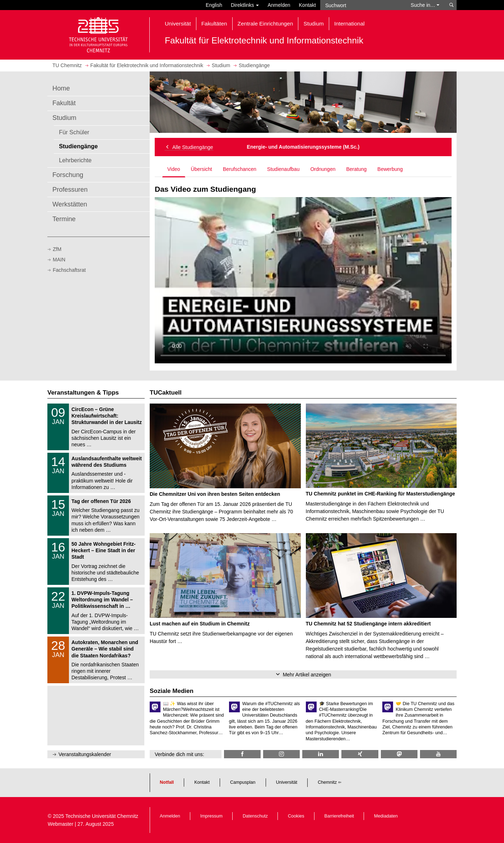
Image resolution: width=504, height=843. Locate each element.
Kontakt (307, 5)
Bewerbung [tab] (390, 169)
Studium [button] (313, 24)
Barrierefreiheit (339, 816)
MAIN (59, 260)
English (214, 5)
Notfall (167, 782)
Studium (64, 118)
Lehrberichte (75, 160)
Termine (64, 219)
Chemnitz (327, 782)
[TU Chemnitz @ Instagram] (281, 754)
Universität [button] (178, 24)
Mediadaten (386, 816)
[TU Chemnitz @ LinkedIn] (321, 754)
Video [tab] (174, 169)
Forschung (68, 175)
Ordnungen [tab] (323, 169)
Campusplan (243, 782)
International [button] (349, 24)
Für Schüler (74, 132)
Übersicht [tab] (202, 169)
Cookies (296, 816)
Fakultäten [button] (214, 24)
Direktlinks (245, 5)
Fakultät (64, 103)
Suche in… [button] (425, 5)
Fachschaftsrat (69, 270)
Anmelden (279, 5)
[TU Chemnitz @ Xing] (360, 754)
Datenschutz (255, 816)
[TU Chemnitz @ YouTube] (438, 754)
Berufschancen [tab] (240, 169)
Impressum (211, 816)
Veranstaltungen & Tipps (83, 393)
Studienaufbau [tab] (283, 169)
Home (61, 88)
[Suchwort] (362, 5)
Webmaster (60, 824)
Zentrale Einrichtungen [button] (265, 24)
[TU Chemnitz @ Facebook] (242, 754)
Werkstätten (70, 204)
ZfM (57, 249)
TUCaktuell (166, 393)
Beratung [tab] (356, 169)
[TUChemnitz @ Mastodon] (399, 754)
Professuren (70, 190)
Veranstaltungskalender (85, 754)
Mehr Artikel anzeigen (307, 675)
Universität (287, 782)
